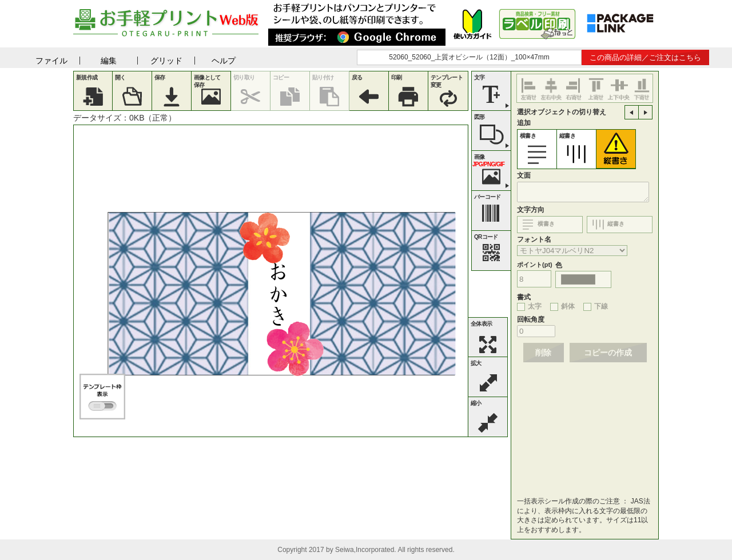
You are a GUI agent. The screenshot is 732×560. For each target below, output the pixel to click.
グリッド (166, 61)
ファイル (51, 61)
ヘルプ (224, 61)
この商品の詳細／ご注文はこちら (645, 57)
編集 (109, 61)
